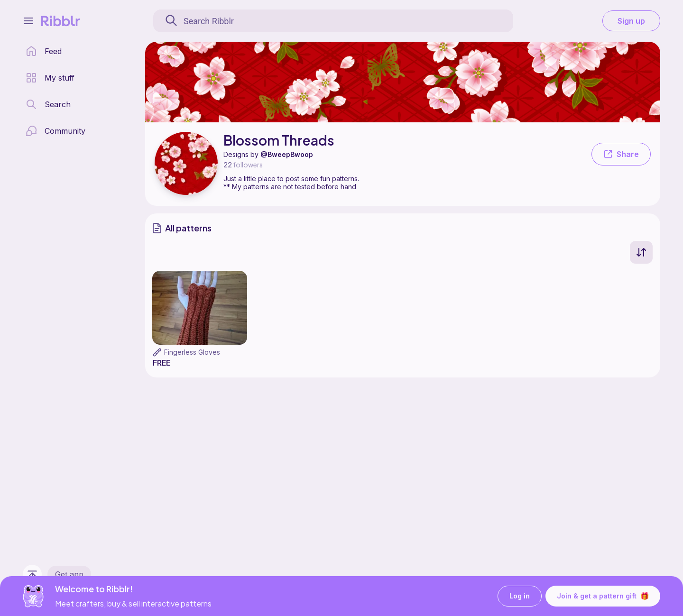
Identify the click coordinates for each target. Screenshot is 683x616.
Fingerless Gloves (192, 352)
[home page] (44, 51)
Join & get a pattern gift (603, 596)
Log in (520, 596)
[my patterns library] (50, 78)
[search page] (48, 104)
